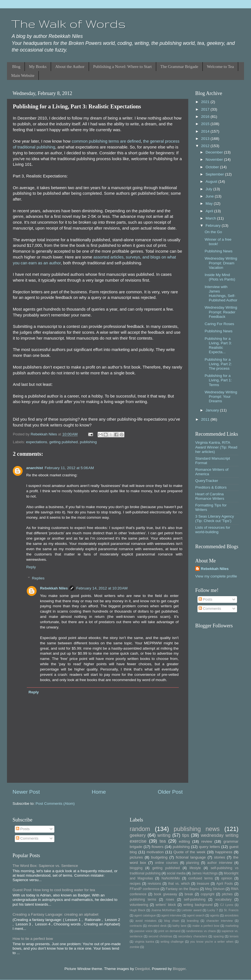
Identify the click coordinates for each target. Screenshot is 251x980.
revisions (155, 884)
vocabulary (224, 899)
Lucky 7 (213, 910)
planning (193, 863)
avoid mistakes (146, 921)
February (214, 226)
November (215, 159)
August (212, 181)
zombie (135, 947)
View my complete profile (216, 576)
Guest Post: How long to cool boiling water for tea (54, 890)
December (215, 152)
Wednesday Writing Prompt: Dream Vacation (221, 263)
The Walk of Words (68, 24)
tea (163, 841)
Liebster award (192, 910)
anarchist (35, 468)
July (209, 189)
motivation (155, 852)
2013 (206, 139)
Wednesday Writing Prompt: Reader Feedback (221, 312)
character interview (220, 921)
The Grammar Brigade (179, 67)
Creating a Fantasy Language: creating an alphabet (55, 914)
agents (214, 915)
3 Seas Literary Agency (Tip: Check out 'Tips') (215, 519)
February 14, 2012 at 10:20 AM (102, 588)
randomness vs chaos (201, 931)
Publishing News (219, 251)
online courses (166, 863)
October (213, 167)
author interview (220, 863)
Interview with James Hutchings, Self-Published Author (221, 294)
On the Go (213, 232)
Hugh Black (137, 910)
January (213, 410)
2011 (206, 419)
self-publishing (195, 899)
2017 (206, 109)
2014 (206, 131)
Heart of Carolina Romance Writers (210, 496)
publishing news (197, 829)
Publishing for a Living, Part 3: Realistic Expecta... (218, 345)
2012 (206, 146)
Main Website (23, 75)
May (210, 203)
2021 (206, 102)
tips (186, 835)
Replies (38, 578)
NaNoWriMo (171, 878)
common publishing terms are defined (106, 141)
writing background (198, 905)
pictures (136, 857)
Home (99, 792)
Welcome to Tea (220, 67)
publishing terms (143, 899)
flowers (157, 847)
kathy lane (179, 926)
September (215, 174)
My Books (38, 67)
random (140, 829)
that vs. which (179, 884)
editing (184, 841)
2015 (206, 124)
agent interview (171, 915)
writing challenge (172, 942)
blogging (136, 868)
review (207, 841)
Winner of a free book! (218, 242)
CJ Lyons (227, 905)
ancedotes (231, 915)
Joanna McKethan (163, 910)
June (210, 196)
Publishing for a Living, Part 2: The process (218, 364)
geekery (138, 835)
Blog (16, 67)
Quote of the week (190, 852)
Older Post (170, 792)
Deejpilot (142, 969)
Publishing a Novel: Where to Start (122, 67)
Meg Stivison (215, 889)
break (189, 894)
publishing (88, 442)
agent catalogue (145, 915)
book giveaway (166, 894)
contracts (136, 926)
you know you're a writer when (212, 942)
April (210, 211)
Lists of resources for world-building (213, 530)
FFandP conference (145, 889)
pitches (227, 894)
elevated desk (157, 926)
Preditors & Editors (211, 487)
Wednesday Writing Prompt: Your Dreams (221, 397)
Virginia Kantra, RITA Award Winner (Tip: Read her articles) (216, 447)
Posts (206, 599)
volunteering (139, 905)
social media (176, 873)
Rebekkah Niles (54, 588)
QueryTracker (207, 481)
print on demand (169, 931)
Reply (31, 567)
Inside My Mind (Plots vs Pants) (220, 277)
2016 (206, 117)
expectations (37, 442)
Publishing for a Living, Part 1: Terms (218, 380)
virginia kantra (144, 942)
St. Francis (231, 910)
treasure (203, 884)
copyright (207, 894)
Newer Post (26, 792)
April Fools (225, 884)
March (211, 218)
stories (219, 857)
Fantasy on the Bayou (182, 889)
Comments (210, 609)
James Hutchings (205, 873)
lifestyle (195, 868)
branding (193, 921)
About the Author (70, 67)
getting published (64, 442)
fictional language (191, 857)
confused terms (200, 878)
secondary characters (193, 936)
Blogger (179, 969)
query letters (210, 847)
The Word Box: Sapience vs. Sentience (45, 866)
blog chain (172, 921)
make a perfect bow (206, 926)
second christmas (161, 936)
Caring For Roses (219, 324)
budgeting (159, 857)
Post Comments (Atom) (55, 804)
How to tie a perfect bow (33, 939)
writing (164, 835)
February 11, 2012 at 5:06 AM (69, 468)
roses (170, 899)
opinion (227, 878)
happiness (224, 852)
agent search (196, 915)
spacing (219, 936)
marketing (232, 926)
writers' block (166, 905)
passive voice (143, 931)
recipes (135, 884)
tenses (234, 936)
